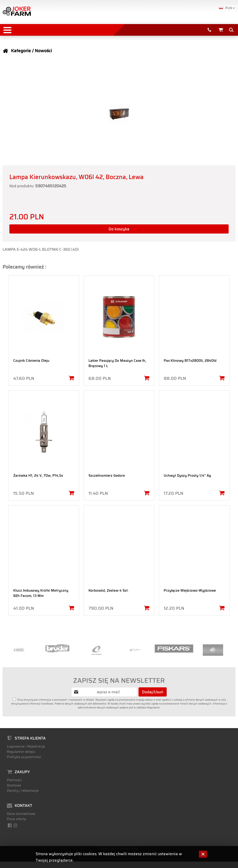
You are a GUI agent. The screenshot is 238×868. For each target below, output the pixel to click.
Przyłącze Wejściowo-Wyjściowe (190, 590)
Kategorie (21, 51)
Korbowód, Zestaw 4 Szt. (108, 590)
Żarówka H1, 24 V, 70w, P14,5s (38, 475)
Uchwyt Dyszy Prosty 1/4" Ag (187, 475)
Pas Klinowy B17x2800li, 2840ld (190, 361)
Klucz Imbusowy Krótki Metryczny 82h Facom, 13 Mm (41, 593)
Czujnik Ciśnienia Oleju (31, 361)
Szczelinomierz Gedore (107, 475)
